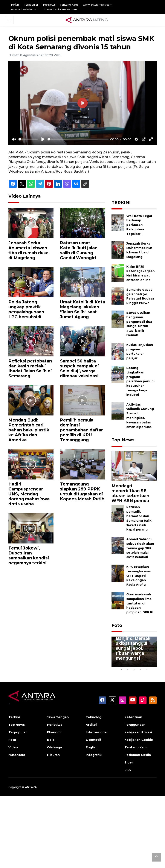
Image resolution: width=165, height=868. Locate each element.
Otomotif (93, 740)
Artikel (91, 725)
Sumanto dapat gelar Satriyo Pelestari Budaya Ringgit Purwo (140, 296)
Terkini (15, 5)
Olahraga (54, 747)
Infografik (94, 755)
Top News (49, 5)
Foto (117, 625)
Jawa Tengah (58, 717)
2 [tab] (128, 670)
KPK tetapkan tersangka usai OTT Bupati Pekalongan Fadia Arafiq (138, 576)
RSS (128, 770)
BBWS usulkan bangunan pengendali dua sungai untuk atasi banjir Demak (139, 324)
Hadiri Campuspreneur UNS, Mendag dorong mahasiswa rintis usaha (29, 494)
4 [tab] (141, 670)
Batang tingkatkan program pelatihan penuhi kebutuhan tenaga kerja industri (140, 381)
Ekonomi (54, 732)
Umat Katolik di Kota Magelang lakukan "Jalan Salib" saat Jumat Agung (82, 309)
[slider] (28, 139)
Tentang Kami (69, 5)
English (92, 747)
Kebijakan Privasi (138, 732)
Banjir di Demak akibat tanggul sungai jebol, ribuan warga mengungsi (133, 648)
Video (13, 747)
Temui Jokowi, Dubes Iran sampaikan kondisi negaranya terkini (29, 555)
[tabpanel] (134, 652)
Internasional (97, 732)
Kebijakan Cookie (139, 740)
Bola (51, 740)
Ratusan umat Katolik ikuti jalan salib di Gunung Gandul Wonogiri (79, 250)
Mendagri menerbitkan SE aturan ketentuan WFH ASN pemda (130, 493)
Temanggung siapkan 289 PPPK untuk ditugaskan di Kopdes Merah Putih (82, 491)
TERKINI (121, 203)
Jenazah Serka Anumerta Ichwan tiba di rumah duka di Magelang (28, 250)
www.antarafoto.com (24, 9)
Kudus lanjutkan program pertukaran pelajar (140, 351)
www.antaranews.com (98, 5)
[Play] (43, 139)
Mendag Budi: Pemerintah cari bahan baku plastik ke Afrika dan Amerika (29, 430)
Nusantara (17, 755)
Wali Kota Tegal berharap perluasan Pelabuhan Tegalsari (139, 225)
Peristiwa (55, 725)
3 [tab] (134, 670)
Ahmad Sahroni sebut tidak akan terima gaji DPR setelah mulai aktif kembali (140, 548)
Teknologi (94, 717)
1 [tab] (121, 670)
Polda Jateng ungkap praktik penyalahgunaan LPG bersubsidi (26, 309)
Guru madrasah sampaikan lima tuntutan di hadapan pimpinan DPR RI (140, 603)
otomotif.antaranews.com (60, 9)
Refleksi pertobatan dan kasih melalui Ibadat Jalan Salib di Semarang (30, 368)
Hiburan (53, 755)
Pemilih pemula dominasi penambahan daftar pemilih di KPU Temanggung (81, 430)
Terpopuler (31, 5)
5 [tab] (147, 670)
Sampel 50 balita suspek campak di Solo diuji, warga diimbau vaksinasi (79, 368)
